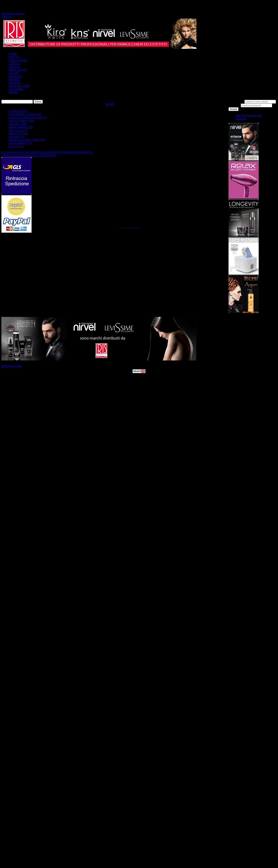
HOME (13, 54)
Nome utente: (236, 102)
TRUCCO (14, 67)
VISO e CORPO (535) (21, 121)
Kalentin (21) (16, 146)
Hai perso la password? (249, 115)
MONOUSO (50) (18, 133)
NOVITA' (14, 57)
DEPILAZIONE (18, 70)
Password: (234, 105)
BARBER (14, 79)
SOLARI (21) (16, 137)
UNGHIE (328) (17, 124)
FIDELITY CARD (19, 86)
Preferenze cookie (12, 366)
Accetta (20, 14)
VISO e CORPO (18, 60)
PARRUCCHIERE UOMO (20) (27, 140)
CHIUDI (6, 17)
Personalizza (9, 14)
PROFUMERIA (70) (20, 143)
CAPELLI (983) (18, 111)
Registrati (241, 119)
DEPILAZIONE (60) (21, 127)
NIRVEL (14, 92)
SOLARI (14, 73)
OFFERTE (15, 83)
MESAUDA (16, 76)
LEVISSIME (16, 89)
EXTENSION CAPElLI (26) (25, 114)
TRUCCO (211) (18, 130)
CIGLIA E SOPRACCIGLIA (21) (28, 117)
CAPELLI (14, 63)
